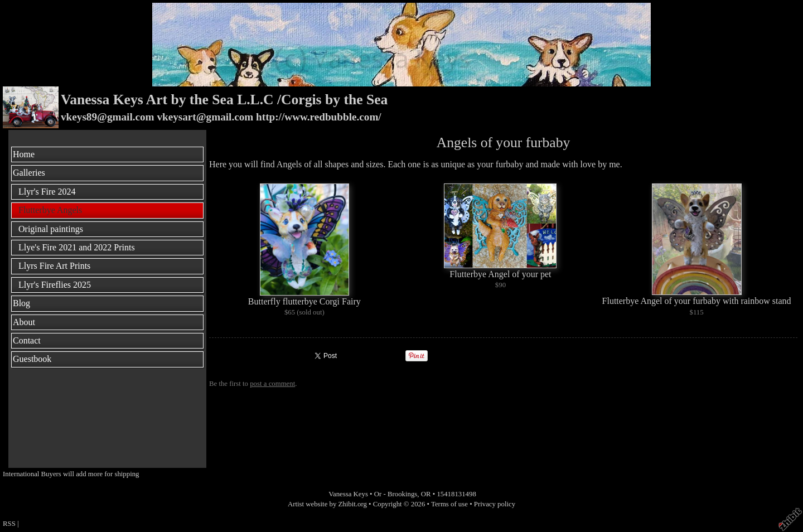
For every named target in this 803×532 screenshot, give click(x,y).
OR (426, 494)
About (24, 322)
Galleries (29, 173)
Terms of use (449, 504)
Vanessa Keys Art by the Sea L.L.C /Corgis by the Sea (224, 100)
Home (24, 154)
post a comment (272, 384)
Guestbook (32, 359)
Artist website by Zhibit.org (327, 504)
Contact (27, 340)
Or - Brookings (396, 494)
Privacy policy (495, 504)
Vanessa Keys (348, 494)
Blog (21, 303)
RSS (9, 524)
